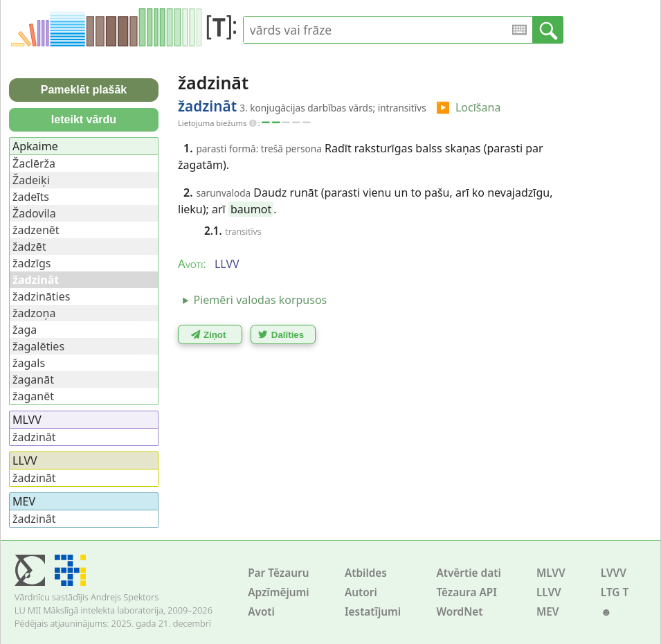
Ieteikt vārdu (84, 119)
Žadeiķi (31, 180)
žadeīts (31, 197)
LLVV (549, 592)
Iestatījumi (373, 612)
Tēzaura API (467, 592)
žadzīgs (32, 263)
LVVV (614, 573)
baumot (251, 209)
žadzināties (41, 296)
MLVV (551, 573)
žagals (29, 363)
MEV (548, 612)
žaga (25, 330)
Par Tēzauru (278, 573)
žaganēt (33, 396)
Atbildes (366, 573)
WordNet (459, 612)
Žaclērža (34, 163)
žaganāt (33, 379)
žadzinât (34, 519)
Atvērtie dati (468, 573)
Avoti (261, 612)
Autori (361, 592)
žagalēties (38, 346)
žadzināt (34, 437)
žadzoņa (34, 313)
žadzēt (29, 247)
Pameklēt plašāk (84, 90)
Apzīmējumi (279, 592)
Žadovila (34, 213)
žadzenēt (36, 230)
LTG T (615, 592)
